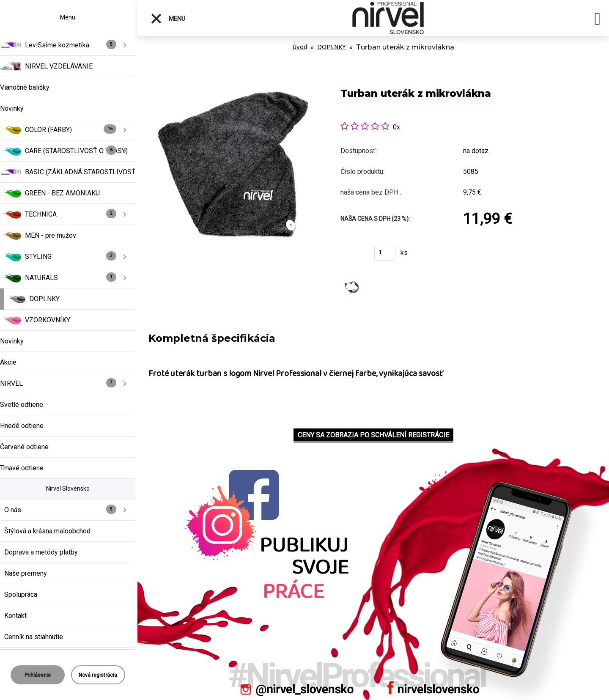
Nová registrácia (98, 675)
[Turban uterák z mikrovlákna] (233, 76)
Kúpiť (352, 256)
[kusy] (385, 253)
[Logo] (388, 18)
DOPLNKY (332, 47)
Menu (168, 19)
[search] (597, 20)
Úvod (300, 47)
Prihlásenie (38, 675)
